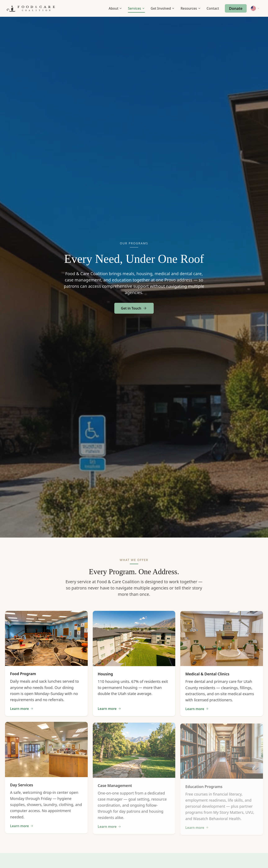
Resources (191, 8)
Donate (236, 8)
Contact (213, 8)
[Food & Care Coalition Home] (31, 8)
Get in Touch (134, 312)
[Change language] (255, 8)
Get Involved (163, 8)
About (115, 8)
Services (136, 8)
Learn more (22, 711)
